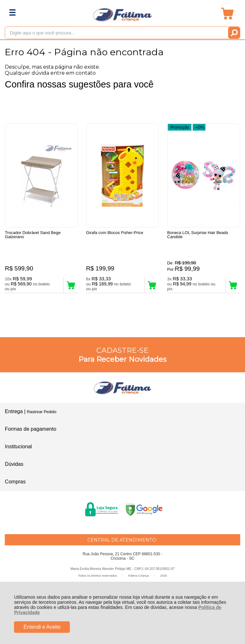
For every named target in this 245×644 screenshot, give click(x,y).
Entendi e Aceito (42, 627)
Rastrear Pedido (41, 412)
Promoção (180, 127)
